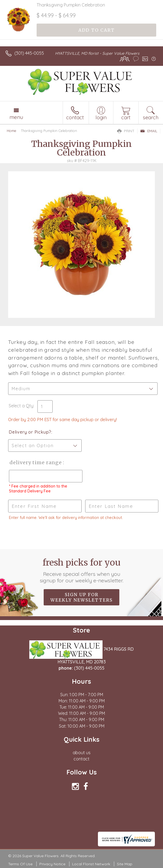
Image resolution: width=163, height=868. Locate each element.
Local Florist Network (91, 864)
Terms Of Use (20, 864)
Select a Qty (21, 406)
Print (126, 131)
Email (149, 131)
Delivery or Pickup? (30, 432)
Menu (16, 117)
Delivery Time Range (35, 462)
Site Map (125, 864)
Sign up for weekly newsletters (81, 597)
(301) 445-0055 (29, 53)
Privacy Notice (52, 864)
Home (12, 131)
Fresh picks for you (81, 570)
